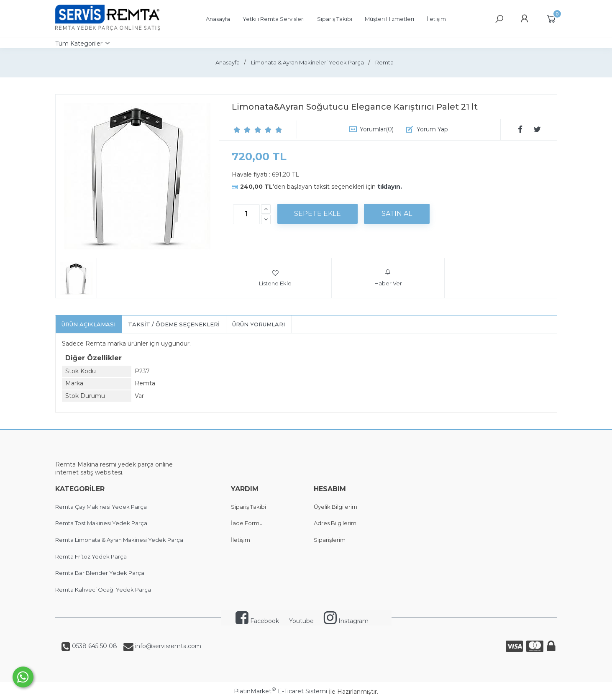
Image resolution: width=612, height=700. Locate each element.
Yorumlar (377, 129)
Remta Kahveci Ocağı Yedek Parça (103, 590)
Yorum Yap (432, 129)
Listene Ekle (275, 278)
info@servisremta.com (167, 646)
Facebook (257, 621)
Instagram (346, 621)
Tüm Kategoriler (79, 44)
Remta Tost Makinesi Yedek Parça (101, 523)
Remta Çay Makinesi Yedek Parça (101, 507)
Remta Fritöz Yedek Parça (91, 556)
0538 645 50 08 (94, 646)
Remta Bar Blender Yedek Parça (100, 573)
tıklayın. (390, 187)
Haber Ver (388, 278)
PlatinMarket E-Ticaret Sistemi (280, 691)
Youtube (301, 621)
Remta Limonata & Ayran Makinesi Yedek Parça (119, 540)
